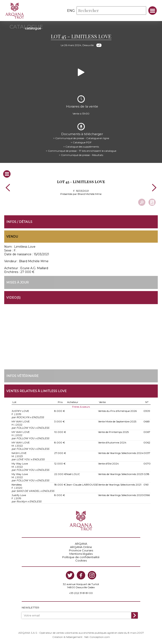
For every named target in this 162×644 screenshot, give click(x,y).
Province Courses (81, 550)
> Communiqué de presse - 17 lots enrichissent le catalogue (81, 151)
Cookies (81, 560)
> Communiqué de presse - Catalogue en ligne (81, 138)
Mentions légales (81, 554)
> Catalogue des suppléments (81, 147)
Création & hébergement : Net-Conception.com (81, 637)
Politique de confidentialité (81, 557)
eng (71, 11)
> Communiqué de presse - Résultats (81, 155)
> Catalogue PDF (81, 142)
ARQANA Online (81, 547)
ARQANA (81, 544)
